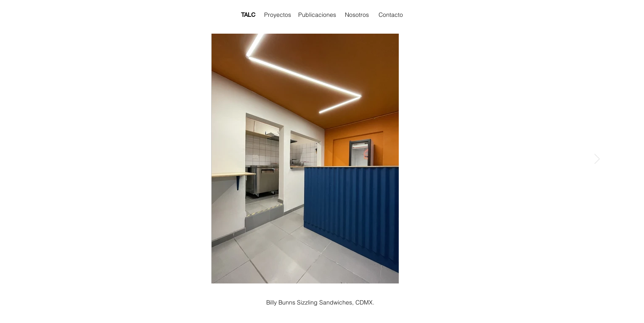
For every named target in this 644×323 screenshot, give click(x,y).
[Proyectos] (278, 15)
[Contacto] (391, 15)
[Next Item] (597, 158)
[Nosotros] (357, 15)
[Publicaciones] (317, 15)
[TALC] (248, 15)
